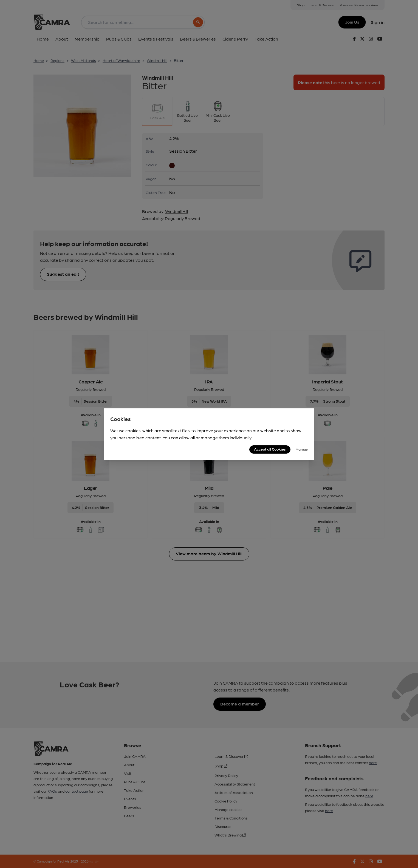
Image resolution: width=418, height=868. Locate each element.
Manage (302, 449)
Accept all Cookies (270, 449)
